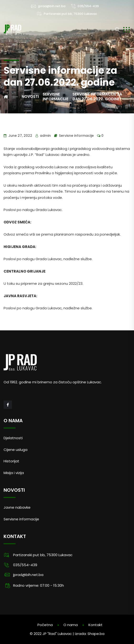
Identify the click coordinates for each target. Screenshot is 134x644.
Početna (45, 625)
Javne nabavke (17, 507)
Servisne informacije (76, 136)
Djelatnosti (13, 438)
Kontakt (95, 625)
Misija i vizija (14, 473)
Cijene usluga (15, 450)
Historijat (11, 461)
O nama (71, 625)
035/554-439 (88, 6)
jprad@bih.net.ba (52, 6)
